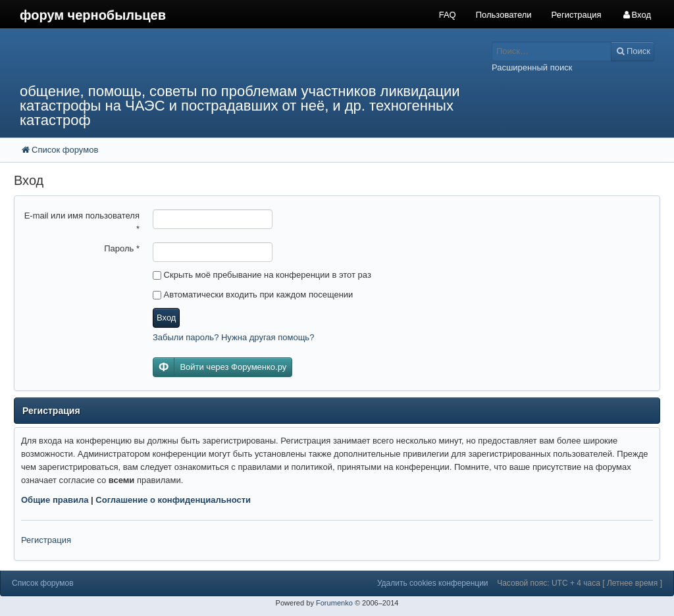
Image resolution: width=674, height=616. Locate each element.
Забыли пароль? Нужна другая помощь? (233, 337)
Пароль (122, 248)
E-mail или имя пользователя (82, 222)
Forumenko (334, 603)
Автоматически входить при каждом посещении (253, 295)
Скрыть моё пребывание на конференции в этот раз (262, 275)
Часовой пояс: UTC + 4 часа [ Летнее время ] (580, 583)
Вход (166, 318)
